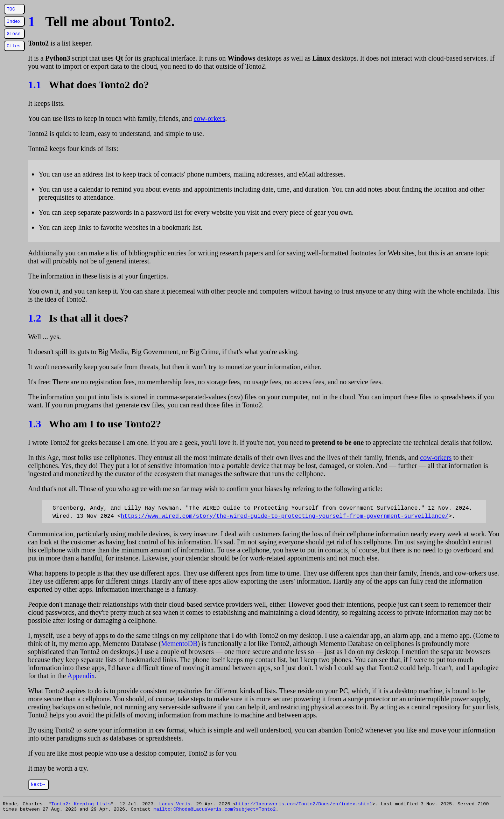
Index (14, 21)
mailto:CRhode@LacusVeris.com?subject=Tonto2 (214, 811)
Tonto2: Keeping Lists (81, 805)
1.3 (35, 424)
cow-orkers (209, 118)
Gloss (14, 34)
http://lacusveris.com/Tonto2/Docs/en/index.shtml (304, 805)
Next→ (38, 785)
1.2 (35, 318)
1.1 (35, 85)
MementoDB (179, 643)
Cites (14, 46)
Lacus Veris (175, 805)
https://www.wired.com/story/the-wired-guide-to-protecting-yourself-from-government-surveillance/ (285, 516)
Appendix (81, 676)
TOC (11, 9)
